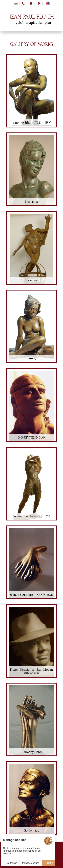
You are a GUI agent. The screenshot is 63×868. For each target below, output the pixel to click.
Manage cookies (31, 863)
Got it (48, 863)
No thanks (10, 863)
